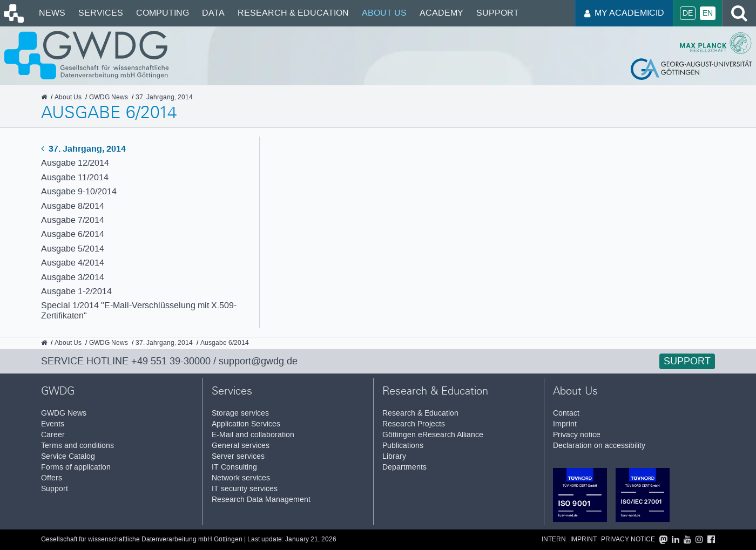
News (52, 13)
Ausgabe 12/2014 (75, 163)
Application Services (246, 424)
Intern (554, 539)
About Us (384, 13)
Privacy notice (577, 435)
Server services (238, 456)
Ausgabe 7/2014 (73, 220)
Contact (566, 413)
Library (394, 456)
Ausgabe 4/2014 (73, 263)
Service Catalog (68, 456)
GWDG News (64, 413)
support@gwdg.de (258, 361)
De (688, 13)
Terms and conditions (77, 446)
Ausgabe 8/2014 (73, 206)
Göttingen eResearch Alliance (433, 435)
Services (101, 13)
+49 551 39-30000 (171, 361)
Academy (441, 13)
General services (241, 446)
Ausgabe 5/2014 (73, 249)
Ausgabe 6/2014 (73, 234)
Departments (404, 467)
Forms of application (76, 467)
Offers (52, 478)
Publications (403, 446)
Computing (163, 13)
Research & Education (293, 13)
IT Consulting (234, 467)
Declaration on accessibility (599, 446)
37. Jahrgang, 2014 (83, 149)
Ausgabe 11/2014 (75, 177)
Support (498, 13)
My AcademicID (624, 13)
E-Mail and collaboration (253, 435)
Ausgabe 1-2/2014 (76, 291)
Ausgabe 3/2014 (73, 277)
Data (213, 13)
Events (53, 424)
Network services (241, 478)
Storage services (240, 413)
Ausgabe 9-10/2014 (79, 191)
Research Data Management (261, 500)
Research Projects (414, 424)
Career (53, 435)
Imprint (565, 424)
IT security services (245, 489)
